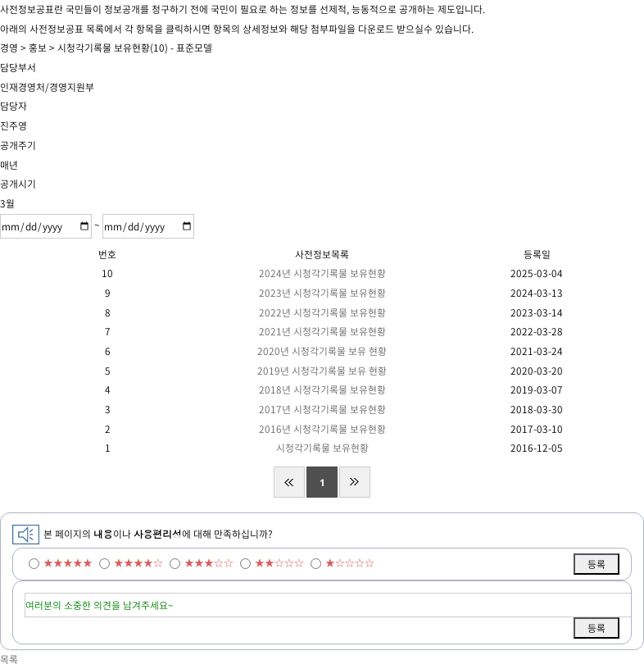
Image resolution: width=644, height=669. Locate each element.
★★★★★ (68, 562)
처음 (289, 482)
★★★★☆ (138, 562)
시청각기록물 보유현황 (322, 448)
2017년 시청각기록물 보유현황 (322, 409)
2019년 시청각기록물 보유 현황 (322, 371)
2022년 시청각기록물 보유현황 (322, 312)
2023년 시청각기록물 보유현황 (322, 293)
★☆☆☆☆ (350, 562)
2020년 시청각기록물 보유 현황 (322, 351)
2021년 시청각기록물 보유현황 (322, 331)
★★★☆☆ (209, 562)
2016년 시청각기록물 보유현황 (322, 429)
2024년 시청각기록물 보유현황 (322, 273)
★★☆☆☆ (279, 562)
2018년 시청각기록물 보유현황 (322, 389)
